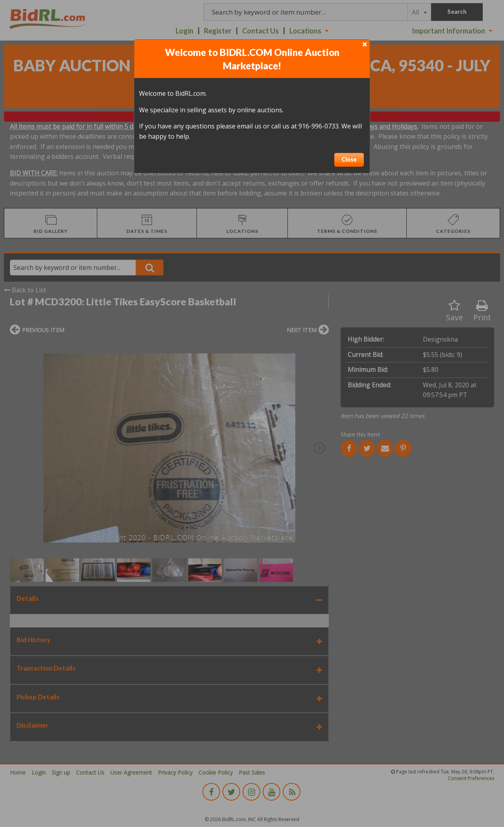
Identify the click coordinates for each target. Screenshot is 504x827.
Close (349, 159)
